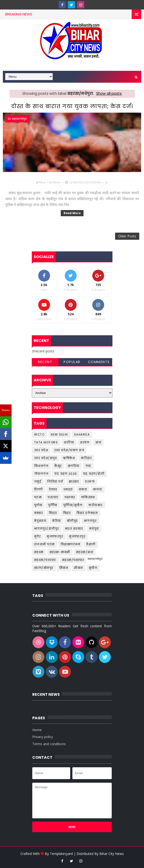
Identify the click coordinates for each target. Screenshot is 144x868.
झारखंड (74, 482)
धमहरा (68, 489)
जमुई (38, 482)
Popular (72, 362)
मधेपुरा (94, 529)
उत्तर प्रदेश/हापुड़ (46, 458)
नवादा (83, 489)
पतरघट (53, 497)
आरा (98, 442)
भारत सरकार (74, 529)
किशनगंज (41, 466)
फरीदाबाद (96, 505)
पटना (38, 497)
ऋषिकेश (69, 458)
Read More (72, 213)
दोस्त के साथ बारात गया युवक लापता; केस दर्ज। (72, 106)
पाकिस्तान (88, 497)
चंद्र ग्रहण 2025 (66, 474)
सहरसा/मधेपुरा (19, 119)
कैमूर (58, 466)
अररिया (69, 442)
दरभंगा (90, 482)
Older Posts (127, 236)
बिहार (67, 513)
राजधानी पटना (44, 544)
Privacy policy (43, 737)
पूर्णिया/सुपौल (73, 505)
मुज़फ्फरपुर (77, 536)
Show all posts (109, 94)
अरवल (85, 442)
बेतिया (57, 521)
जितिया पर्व (55, 482)
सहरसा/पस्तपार (73, 560)
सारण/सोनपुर (44, 568)
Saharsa (82, 434)
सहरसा (39, 552)
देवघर (53, 489)
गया (88, 466)
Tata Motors (46, 442)
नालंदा (98, 489)
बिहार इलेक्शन (87, 513)
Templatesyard (61, 854)
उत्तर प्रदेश (41, 450)
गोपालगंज (41, 474)
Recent (45, 362)
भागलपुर (90, 521)
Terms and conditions (49, 744)
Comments (99, 362)
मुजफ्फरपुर (55, 536)
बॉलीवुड (72, 521)
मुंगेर (38, 536)
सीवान (79, 568)
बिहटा (53, 513)
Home (37, 730)
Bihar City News (112, 854)
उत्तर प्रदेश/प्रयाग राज (69, 450)
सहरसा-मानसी (60, 552)
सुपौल (93, 568)
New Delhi (59, 434)
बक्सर (39, 513)
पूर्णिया (53, 505)
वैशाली (91, 544)
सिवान (64, 568)
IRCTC (40, 434)
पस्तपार (70, 497)
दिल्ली (39, 489)
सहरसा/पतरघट (45, 560)
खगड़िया (74, 466)
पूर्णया (38, 505)
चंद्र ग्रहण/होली (94, 474)
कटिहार (86, 458)
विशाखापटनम (71, 544)
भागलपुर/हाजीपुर (47, 529)
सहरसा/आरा (85, 552)
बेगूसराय (40, 521)
